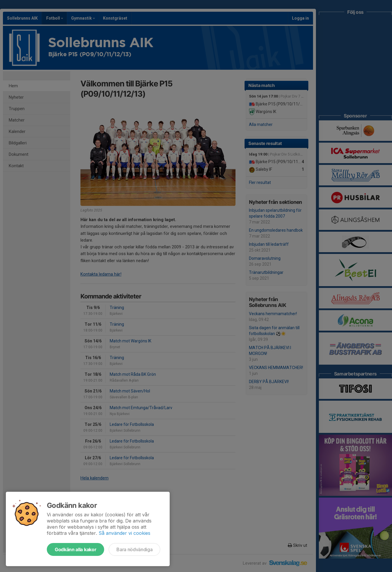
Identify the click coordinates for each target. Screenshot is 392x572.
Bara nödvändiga (134, 549)
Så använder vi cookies (124, 533)
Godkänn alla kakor (75, 549)
